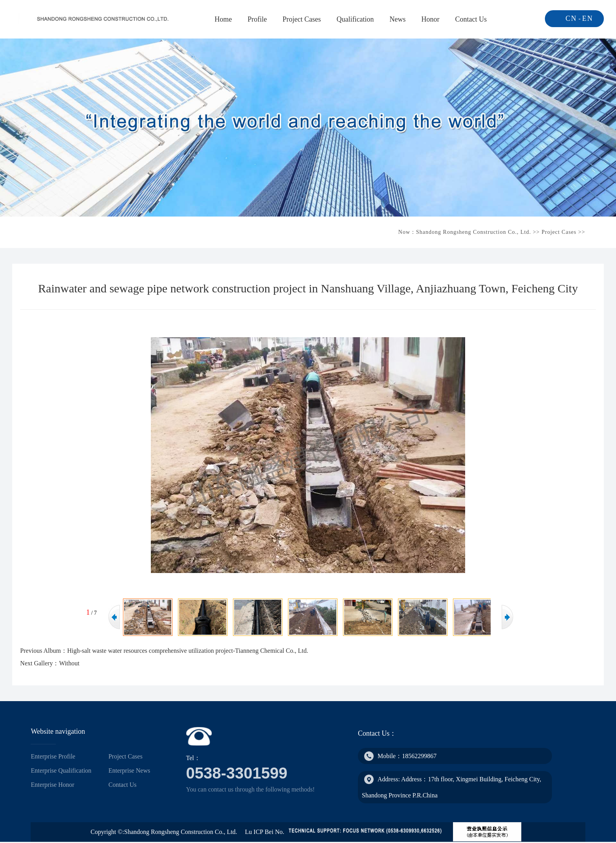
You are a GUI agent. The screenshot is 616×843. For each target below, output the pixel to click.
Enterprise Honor (52, 785)
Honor (431, 19)
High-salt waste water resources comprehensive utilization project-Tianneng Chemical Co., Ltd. (188, 651)
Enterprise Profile (53, 756)
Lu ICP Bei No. (265, 832)
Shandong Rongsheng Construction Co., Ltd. (474, 232)
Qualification (355, 19)
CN (571, 18)
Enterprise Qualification (61, 770)
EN (588, 18)
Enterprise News (129, 770)
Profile (257, 19)
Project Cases (302, 19)
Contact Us (471, 19)
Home (223, 19)
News (398, 19)
